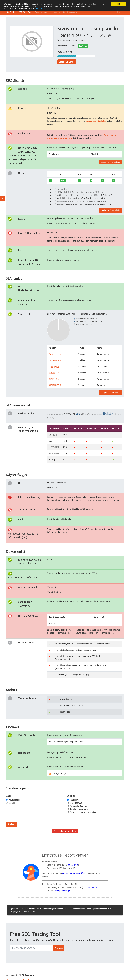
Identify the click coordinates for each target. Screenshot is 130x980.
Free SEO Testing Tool (19, 12)
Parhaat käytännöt (78, 806)
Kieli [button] (119, 12)
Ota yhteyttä (59, 12)
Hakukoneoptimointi (79, 809)
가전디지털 (54, 367)
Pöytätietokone (16, 800)
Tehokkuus (74, 800)
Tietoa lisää (40, 8)
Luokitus (48, 12)
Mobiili (12, 803)
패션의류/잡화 (55, 385)
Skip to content (56, 354)
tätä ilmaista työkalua (96, 121)
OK (119, 4)
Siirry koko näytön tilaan (65, 831)
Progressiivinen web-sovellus (83, 812)
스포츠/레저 (54, 373)
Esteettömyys (76, 803)
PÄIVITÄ (83, 46)
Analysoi (12, 824)
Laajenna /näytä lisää (111, 162)
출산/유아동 (54, 379)
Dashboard (72, 12)
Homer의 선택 (55, 360)
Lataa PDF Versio (67, 62)
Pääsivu (38, 12)
